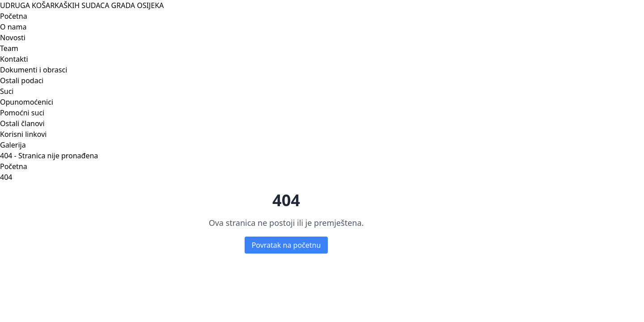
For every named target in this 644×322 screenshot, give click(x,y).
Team (9, 48)
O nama (13, 27)
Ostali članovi (22, 123)
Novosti (13, 38)
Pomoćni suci (22, 113)
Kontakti (14, 59)
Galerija (13, 145)
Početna (14, 16)
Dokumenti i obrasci (34, 70)
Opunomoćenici (27, 102)
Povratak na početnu (286, 245)
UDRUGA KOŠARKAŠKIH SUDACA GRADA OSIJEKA (82, 5)
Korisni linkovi (23, 134)
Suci (7, 91)
